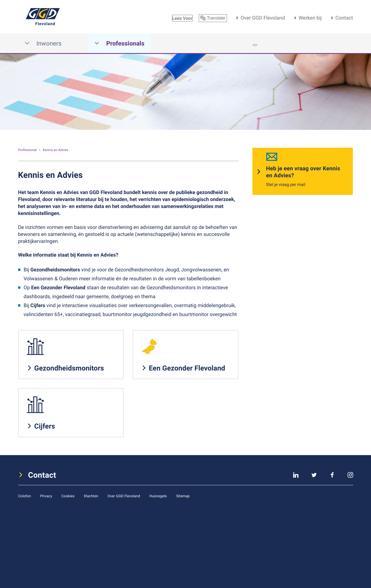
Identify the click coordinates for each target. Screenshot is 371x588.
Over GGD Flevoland (263, 18)
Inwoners (43, 43)
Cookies (68, 496)
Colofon (25, 496)
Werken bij (310, 18)
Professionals (119, 43)
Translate (213, 18)
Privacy (46, 496)
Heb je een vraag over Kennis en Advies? (303, 172)
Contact (344, 18)
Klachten (91, 496)
